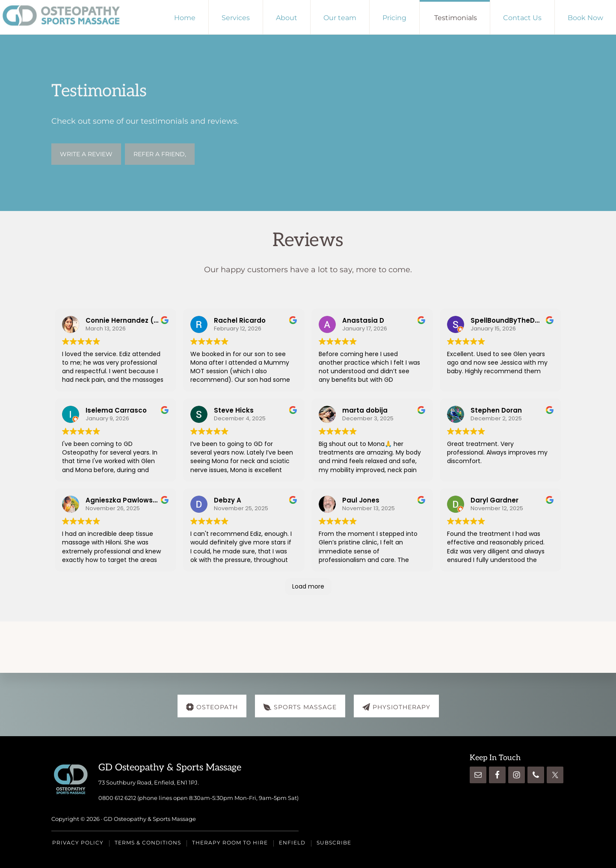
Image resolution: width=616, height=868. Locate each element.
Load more (308, 586)
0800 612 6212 (117, 797)
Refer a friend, (160, 154)
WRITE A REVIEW (86, 154)
